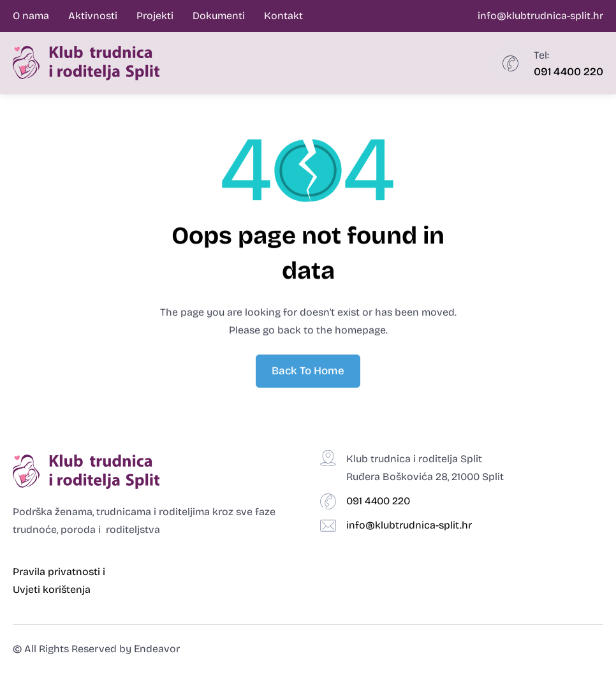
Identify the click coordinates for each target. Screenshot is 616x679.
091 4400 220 (568, 72)
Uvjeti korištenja (52, 589)
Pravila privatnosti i (60, 572)
